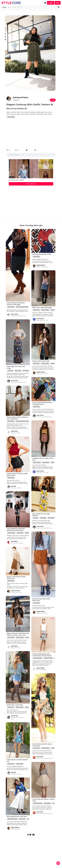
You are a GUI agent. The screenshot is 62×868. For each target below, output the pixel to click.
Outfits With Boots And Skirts (18, 316)
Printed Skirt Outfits (42, 670)
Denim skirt (36, 310)
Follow (53, 100)
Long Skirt (10, 371)
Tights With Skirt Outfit (42, 320)
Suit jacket (28, 637)
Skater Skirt (20, 533)
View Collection (31, 184)
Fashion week (20, 637)
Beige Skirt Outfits (15, 433)
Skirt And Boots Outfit (22, 307)
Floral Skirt (54, 462)
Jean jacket (22, 819)
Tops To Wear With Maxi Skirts (19, 382)
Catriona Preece (20, 97)
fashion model (48, 658)
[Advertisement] (31, 134)
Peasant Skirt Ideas (16, 829)
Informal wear (45, 748)
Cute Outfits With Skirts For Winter (18, 718)
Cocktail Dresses (38, 658)
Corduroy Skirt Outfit (16, 180)
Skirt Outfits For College (17, 543)
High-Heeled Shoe (12, 819)
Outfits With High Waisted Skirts (45, 758)
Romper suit (11, 764)
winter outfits (45, 310)
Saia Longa (18, 371)
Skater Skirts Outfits (16, 488)
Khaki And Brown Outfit (22, 421)
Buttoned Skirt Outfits (42, 267)
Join (58, 3)
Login (51, 3)
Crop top (36, 518)
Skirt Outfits (11, 117)
